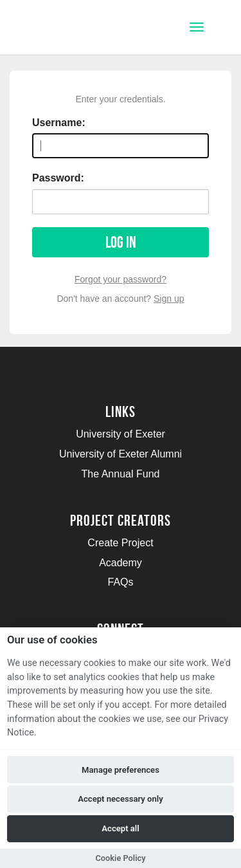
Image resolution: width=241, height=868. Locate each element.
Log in (121, 242)
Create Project (120, 543)
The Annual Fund (121, 474)
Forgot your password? (121, 279)
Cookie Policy (120, 858)
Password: (58, 178)
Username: (59, 123)
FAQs (120, 582)
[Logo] (73, 29)
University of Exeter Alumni (121, 454)
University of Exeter (121, 434)
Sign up (169, 299)
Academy (121, 563)
